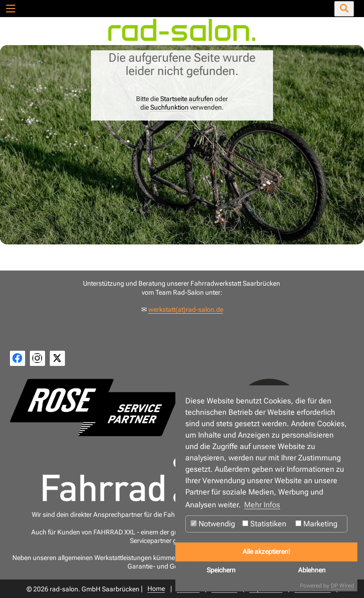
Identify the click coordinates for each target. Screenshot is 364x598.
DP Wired (342, 586)
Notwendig (213, 524)
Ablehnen (312, 570)
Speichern (221, 570)
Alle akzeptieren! (266, 552)
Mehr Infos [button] (262, 505)
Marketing (316, 524)
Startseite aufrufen (187, 99)
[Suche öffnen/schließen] (344, 9)
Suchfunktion (169, 107)
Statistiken (264, 524)
